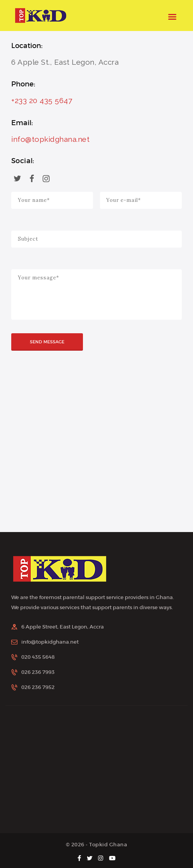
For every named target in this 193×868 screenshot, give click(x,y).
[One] (96, 453)
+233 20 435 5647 (42, 100)
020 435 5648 (38, 657)
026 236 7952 (38, 687)
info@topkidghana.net (50, 139)
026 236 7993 (38, 672)
